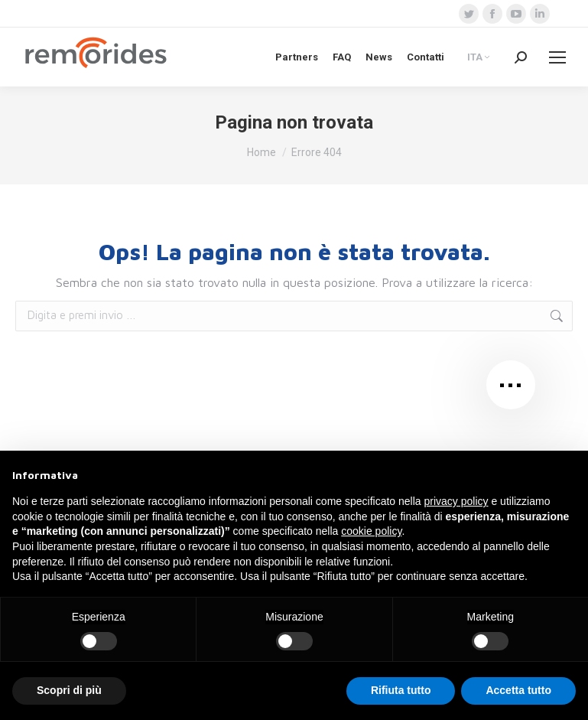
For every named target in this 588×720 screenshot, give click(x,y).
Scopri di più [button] (69, 690)
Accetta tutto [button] (518, 690)
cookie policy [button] (371, 531)
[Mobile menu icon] (557, 57)
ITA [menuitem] (475, 58)
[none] (479, 57)
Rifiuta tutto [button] (401, 690)
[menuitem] (479, 57)
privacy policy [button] (456, 501)
